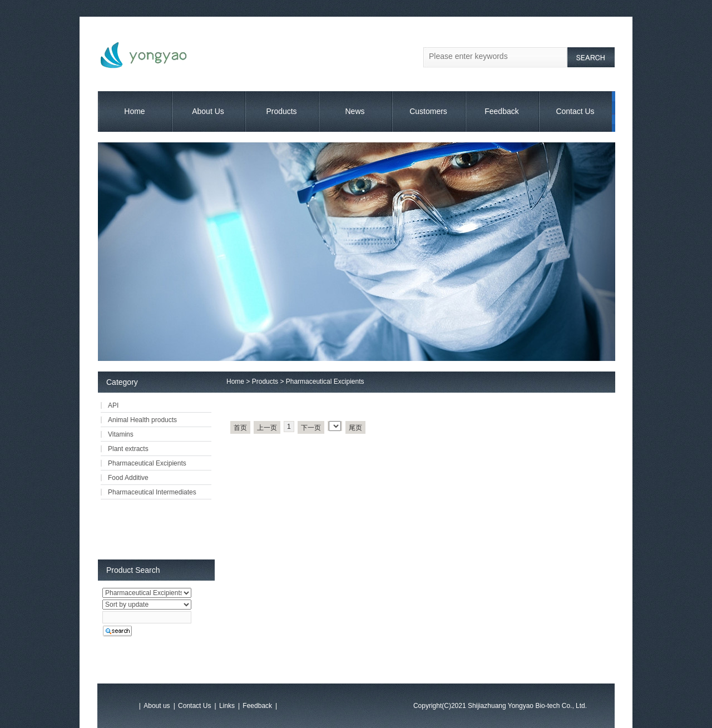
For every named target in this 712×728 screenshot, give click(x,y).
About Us (208, 111)
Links (227, 706)
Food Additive (128, 478)
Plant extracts (128, 449)
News (355, 111)
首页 (240, 428)
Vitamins (121, 434)
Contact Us (575, 111)
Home (134, 111)
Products (281, 111)
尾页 (355, 428)
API (113, 405)
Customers (428, 111)
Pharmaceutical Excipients (325, 382)
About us (157, 706)
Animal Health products (142, 420)
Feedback (501, 111)
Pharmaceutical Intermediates (152, 492)
